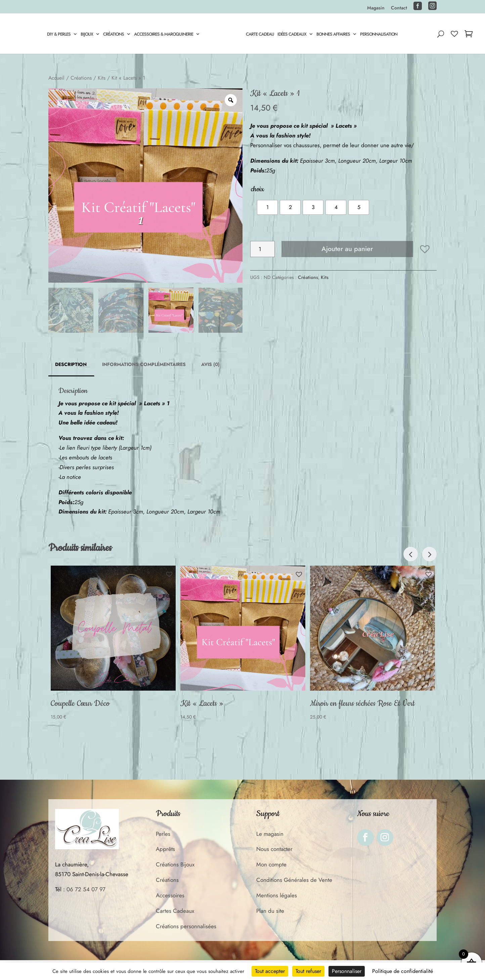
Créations (113, 35)
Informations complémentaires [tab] (144, 364)
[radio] (267, 207)
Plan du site (270, 911)
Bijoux (86, 35)
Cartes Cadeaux (175, 911)
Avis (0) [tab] (210, 364)
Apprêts (165, 849)
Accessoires (170, 895)
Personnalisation (380, 35)
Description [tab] (71, 364)
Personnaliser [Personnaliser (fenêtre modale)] (347, 971)
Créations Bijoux (175, 864)
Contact (399, 8)
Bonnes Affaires (334, 35)
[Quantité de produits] (262, 249)
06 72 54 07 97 (86, 889)
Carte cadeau (261, 35)
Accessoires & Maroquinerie (163, 35)
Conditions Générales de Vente (294, 880)
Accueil (56, 78)
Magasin (376, 8)
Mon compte (271, 864)
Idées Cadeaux (293, 35)
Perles (163, 834)
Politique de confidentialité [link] (403, 971)
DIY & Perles (58, 35)
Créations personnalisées (186, 926)
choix (257, 189)
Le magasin (270, 834)
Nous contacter (274, 849)
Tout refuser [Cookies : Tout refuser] (308, 971)
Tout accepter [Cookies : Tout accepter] (270, 971)
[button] (425, 249)
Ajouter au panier (347, 249)
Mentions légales (277, 895)
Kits (102, 78)
